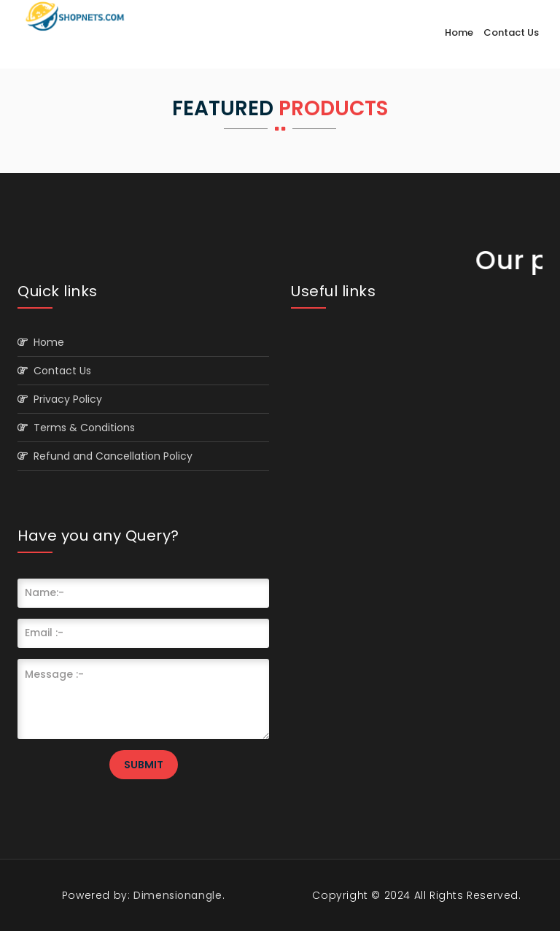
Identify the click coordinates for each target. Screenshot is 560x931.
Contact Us (511, 32)
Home (459, 32)
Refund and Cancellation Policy (105, 456)
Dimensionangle (176, 895)
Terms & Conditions (76, 428)
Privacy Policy (60, 399)
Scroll (534, 896)
